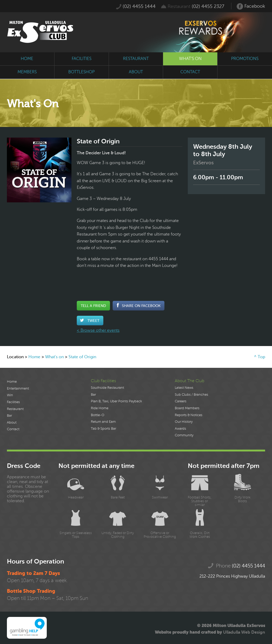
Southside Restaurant (107, 388)
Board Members (187, 408)
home (27, 59)
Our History (184, 422)
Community (184, 435)
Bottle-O (98, 415)
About (12, 423)
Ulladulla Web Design (244, 632)
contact (190, 72)
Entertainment (18, 389)
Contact (13, 429)
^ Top (260, 357)
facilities (82, 59)
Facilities (13, 402)
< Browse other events (98, 330)
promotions (245, 59)
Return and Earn (103, 422)
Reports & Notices (189, 415)
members (27, 72)
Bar (9, 416)
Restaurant (15, 409)
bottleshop (81, 72)
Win (10, 395)
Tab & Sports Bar (103, 429)
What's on (54, 357)
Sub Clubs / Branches (192, 395)
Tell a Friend (93, 306)
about (136, 72)
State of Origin (82, 357)
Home (34, 357)
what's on (190, 59)
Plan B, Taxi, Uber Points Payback (116, 401)
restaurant (136, 59)
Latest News (184, 388)
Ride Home (100, 408)
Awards (180, 429)
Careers (181, 401)
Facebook (251, 6)
